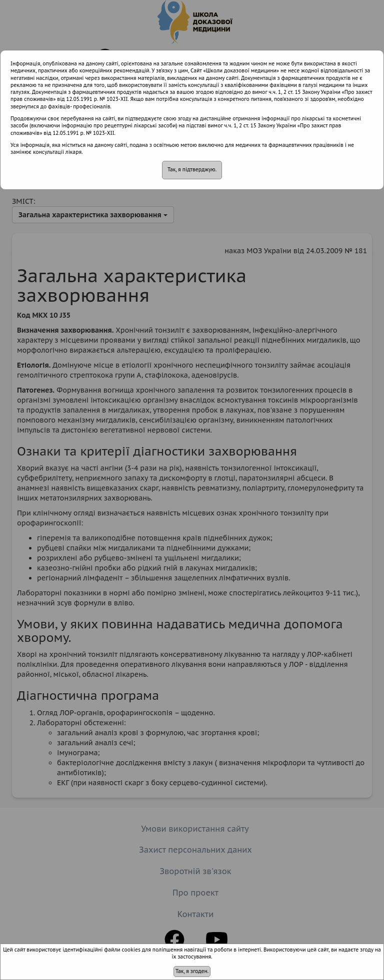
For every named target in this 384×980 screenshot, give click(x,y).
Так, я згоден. (192, 971)
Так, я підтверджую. (192, 170)
